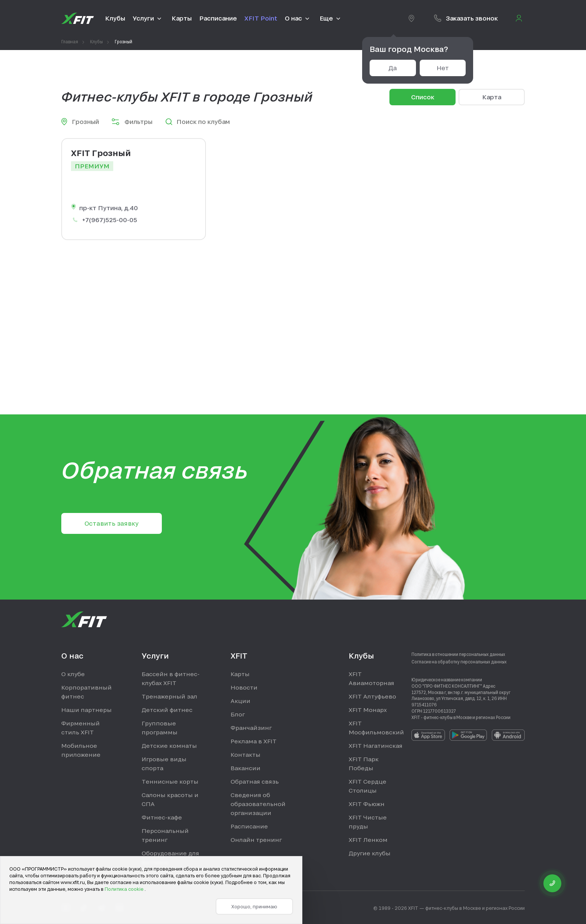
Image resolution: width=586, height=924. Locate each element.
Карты (240, 674)
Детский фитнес (167, 710)
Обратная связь (255, 781)
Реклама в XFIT (254, 741)
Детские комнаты (169, 746)
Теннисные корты (170, 781)
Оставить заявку (112, 523)
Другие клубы (370, 853)
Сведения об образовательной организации (258, 804)
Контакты (246, 755)
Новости (244, 687)
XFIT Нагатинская (376, 746)
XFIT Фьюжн (367, 804)
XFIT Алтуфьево (372, 696)
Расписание (249, 826)
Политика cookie (125, 889)
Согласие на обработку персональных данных (459, 662)
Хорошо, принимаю (254, 906)
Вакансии (246, 768)
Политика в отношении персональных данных (458, 654)
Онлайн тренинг (256, 840)
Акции (240, 701)
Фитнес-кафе (162, 817)
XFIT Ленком (368, 840)
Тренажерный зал (169, 696)
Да (393, 68)
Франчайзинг (251, 728)
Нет (443, 68)
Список (423, 97)
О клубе (73, 674)
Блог (238, 714)
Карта (492, 97)
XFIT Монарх (368, 710)
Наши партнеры (87, 710)
